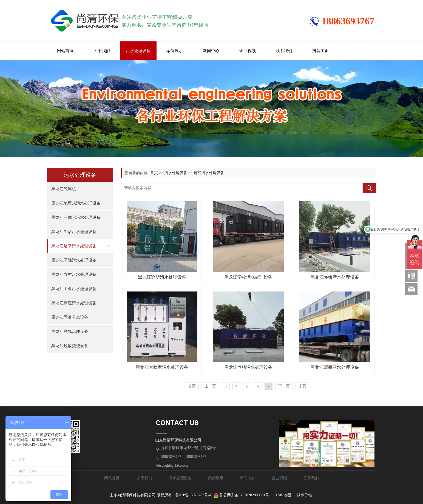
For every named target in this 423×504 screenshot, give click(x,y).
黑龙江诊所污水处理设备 (162, 277)
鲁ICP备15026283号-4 (193, 495)
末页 (302, 386)
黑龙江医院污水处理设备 (74, 260)
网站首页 (65, 51)
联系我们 (284, 51)
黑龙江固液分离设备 (70, 317)
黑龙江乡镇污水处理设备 (335, 277)
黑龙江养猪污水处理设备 (248, 367)
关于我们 (102, 51)
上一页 (210, 386)
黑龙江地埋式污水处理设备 (76, 203)
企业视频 (248, 51)
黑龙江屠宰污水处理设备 (74, 246)
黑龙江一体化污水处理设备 (76, 217)
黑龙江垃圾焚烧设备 (70, 346)
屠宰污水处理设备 (209, 173)
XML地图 (283, 495)
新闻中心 (211, 51)
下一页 (284, 386)
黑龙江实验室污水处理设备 (162, 367)
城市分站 (304, 495)
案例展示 (175, 51)
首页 (154, 173)
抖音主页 (320, 51)
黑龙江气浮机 (64, 189)
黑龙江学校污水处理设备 (248, 277)
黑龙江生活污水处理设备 (74, 232)
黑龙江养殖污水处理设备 (74, 303)
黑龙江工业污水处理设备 (74, 289)
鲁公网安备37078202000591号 (244, 495)
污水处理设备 (138, 51)
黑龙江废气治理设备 (70, 332)
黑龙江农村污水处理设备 (74, 274)
